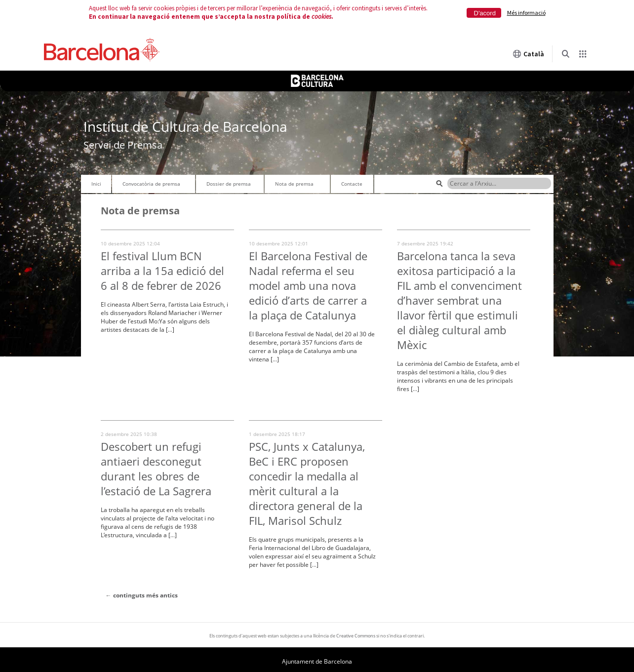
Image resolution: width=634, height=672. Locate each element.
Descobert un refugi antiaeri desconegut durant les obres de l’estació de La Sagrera (156, 469)
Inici (96, 184)
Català (528, 54)
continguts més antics (142, 595)
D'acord (485, 13)
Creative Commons (356, 636)
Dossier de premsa (229, 184)
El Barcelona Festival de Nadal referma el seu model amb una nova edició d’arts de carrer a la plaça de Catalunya (308, 285)
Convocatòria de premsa (151, 184)
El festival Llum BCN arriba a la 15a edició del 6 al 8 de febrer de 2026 (162, 271)
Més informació (526, 13)
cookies (321, 17)
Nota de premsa (294, 184)
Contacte (352, 184)
